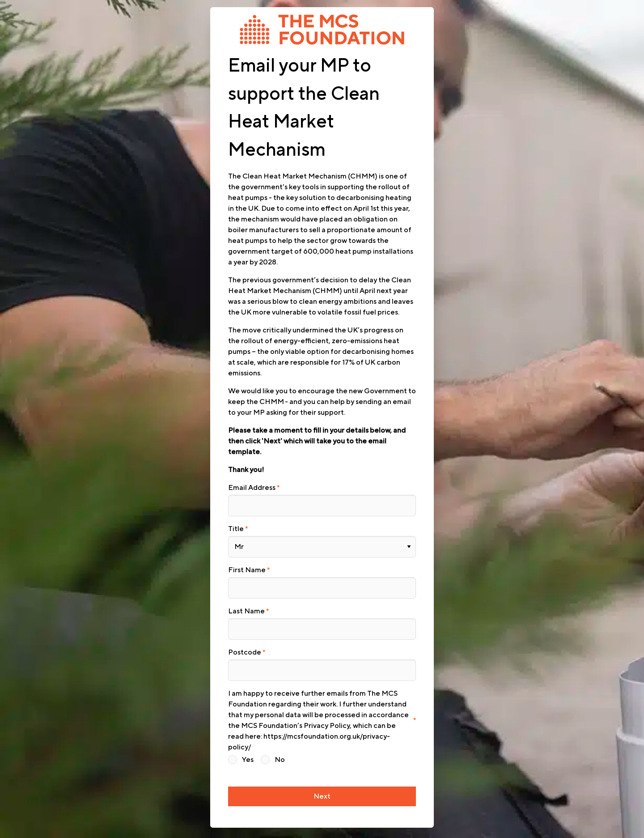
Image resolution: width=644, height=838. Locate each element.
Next (322, 786)
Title (236, 527)
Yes (248, 750)
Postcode (245, 645)
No (280, 750)
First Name (247, 566)
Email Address (252, 488)
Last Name (246, 605)
